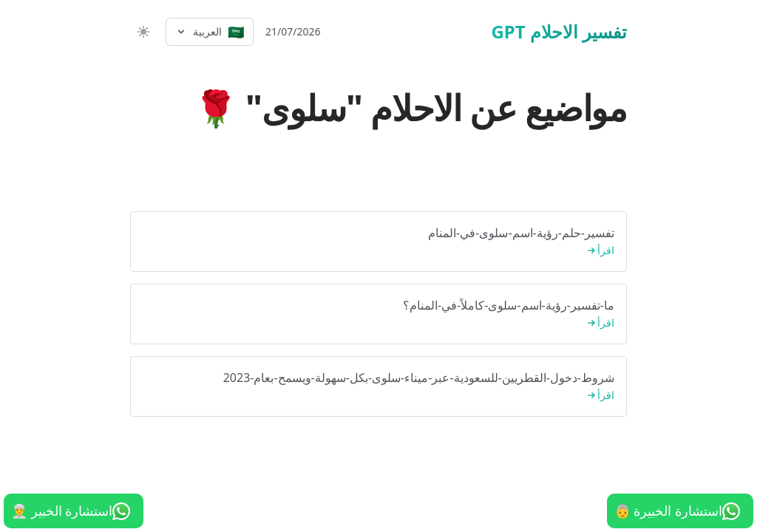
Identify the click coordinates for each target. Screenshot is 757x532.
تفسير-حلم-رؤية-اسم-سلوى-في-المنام (378, 242)
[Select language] (210, 32)
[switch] (142, 32)
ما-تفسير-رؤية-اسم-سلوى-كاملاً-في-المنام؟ (378, 314)
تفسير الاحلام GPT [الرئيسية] (559, 32)
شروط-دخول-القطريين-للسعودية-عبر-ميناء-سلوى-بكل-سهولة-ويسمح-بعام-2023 (378, 387)
